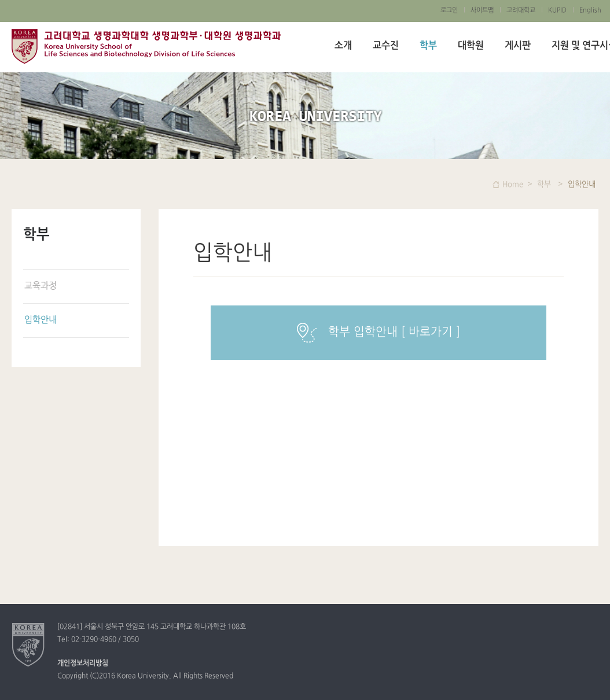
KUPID (557, 10)
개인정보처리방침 (83, 664)
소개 (343, 46)
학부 (428, 46)
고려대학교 (521, 10)
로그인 (449, 10)
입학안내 (41, 320)
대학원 (471, 46)
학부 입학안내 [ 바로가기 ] (379, 333)
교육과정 (41, 286)
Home (513, 185)
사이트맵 (482, 10)
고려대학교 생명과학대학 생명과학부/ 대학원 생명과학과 (146, 46)
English (590, 10)
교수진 (386, 46)
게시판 (518, 46)
